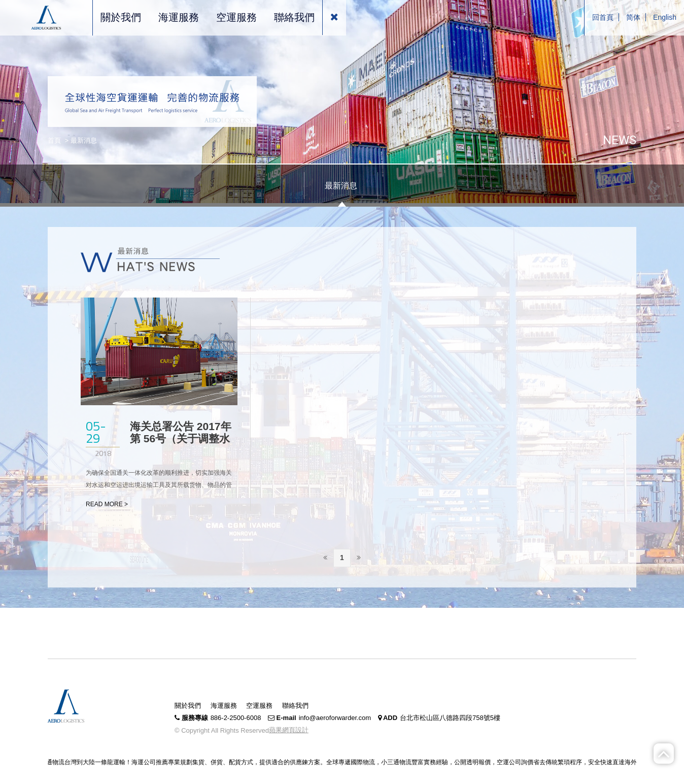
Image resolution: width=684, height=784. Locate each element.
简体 (633, 17)
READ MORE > (107, 504)
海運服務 (224, 706)
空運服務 (259, 706)
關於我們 (188, 706)
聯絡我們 (295, 706)
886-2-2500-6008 (236, 718)
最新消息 (341, 186)
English (665, 17)
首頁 (54, 140)
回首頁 (603, 17)
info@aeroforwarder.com (335, 718)
